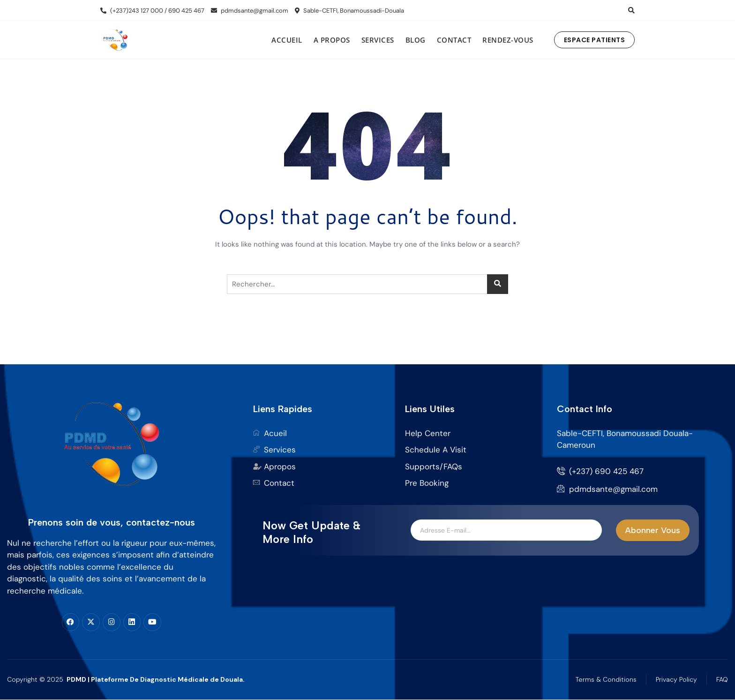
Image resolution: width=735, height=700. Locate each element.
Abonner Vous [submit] (653, 530)
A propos (332, 40)
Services (378, 40)
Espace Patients (595, 40)
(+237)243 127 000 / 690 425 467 (152, 11)
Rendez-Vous (508, 40)
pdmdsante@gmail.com (250, 11)
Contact (454, 40)
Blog (416, 40)
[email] (506, 530)
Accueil (287, 40)
